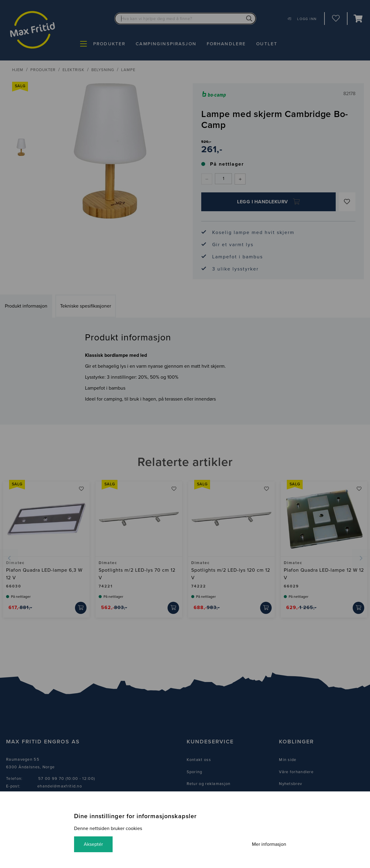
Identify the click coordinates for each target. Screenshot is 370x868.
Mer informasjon (269, 844)
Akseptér (93, 844)
